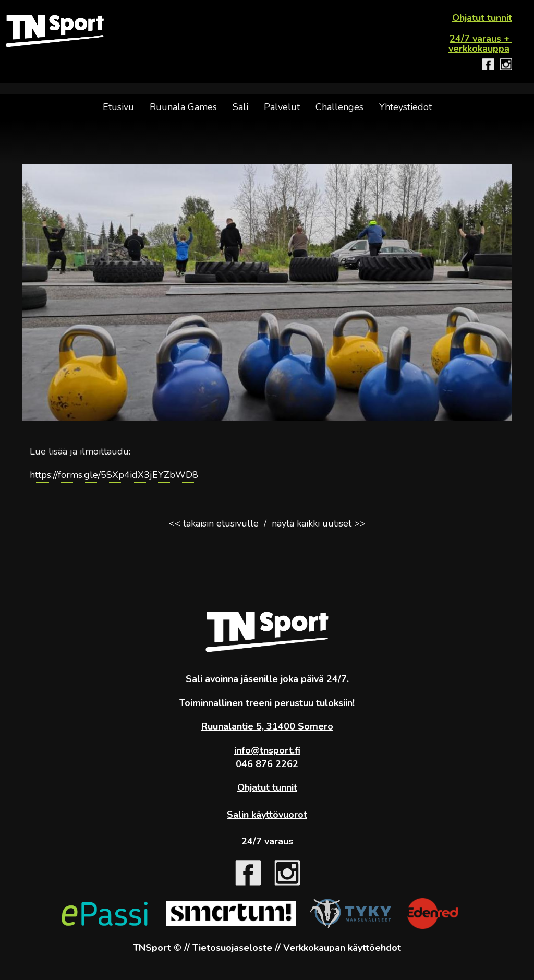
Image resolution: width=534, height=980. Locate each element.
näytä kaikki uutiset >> (319, 523)
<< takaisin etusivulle (214, 523)
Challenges (339, 107)
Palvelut (282, 107)
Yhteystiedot (405, 107)
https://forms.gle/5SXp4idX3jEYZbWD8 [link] (114, 475)
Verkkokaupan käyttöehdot (342, 948)
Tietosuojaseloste (232, 948)
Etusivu (118, 107)
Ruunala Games (183, 107)
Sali (240, 107)
